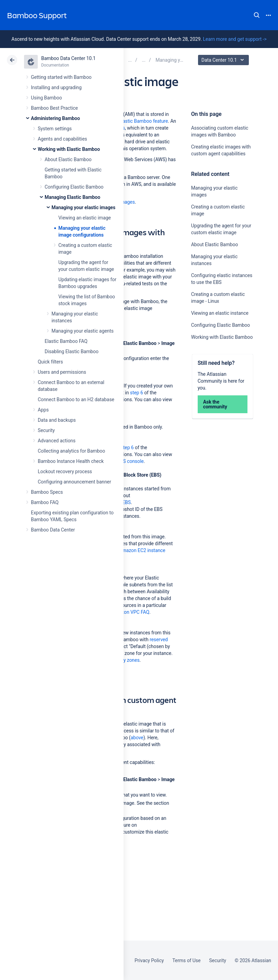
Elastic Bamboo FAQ (66, 341)
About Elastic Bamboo (68, 159)
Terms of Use (186, 960)
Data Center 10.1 (224, 60)
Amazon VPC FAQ (130, 612)
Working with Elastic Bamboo (69, 149)
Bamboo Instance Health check (71, 461)
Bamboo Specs (47, 492)
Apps (43, 410)
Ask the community (215, 404)
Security (46, 430)
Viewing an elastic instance (220, 313)
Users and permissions (62, 372)
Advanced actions (57, 441)
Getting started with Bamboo (61, 77)
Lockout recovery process (65, 471)
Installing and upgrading (56, 87)
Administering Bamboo (55, 118)
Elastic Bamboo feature (143, 121)
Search (257, 15)
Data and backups (57, 420)
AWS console (130, 461)
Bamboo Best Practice (54, 108)
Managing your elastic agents (83, 331)
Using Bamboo (46, 98)
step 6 (137, 393)
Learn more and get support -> (235, 39)
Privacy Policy (149, 960)
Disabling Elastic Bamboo (72, 351)
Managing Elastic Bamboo (72, 197)
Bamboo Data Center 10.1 (68, 58)
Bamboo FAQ (45, 502)
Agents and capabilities (62, 139)
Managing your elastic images (83, 207)
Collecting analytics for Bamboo (71, 451)
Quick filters (50, 362)
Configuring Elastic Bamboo (74, 187)
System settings (55, 129)
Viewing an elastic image (85, 218)
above (137, 738)
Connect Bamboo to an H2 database (76, 399)
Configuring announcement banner (74, 482)
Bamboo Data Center (53, 530)
